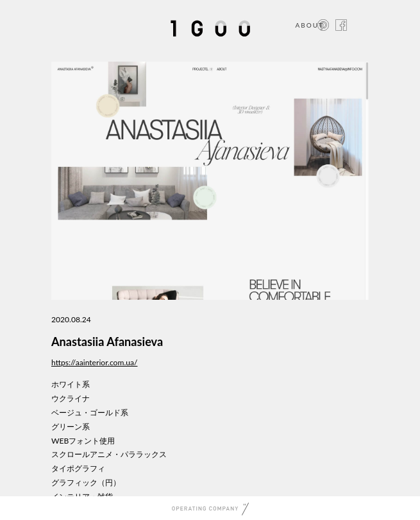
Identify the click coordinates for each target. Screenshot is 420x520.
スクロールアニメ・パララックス (109, 454)
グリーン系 (71, 427)
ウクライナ (71, 398)
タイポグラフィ (78, 468)
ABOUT (309, 25)
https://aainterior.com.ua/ (94, 362)
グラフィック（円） (86, 482)
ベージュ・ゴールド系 (90, 412)
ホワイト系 (71, 384)
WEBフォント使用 (83, 441)
